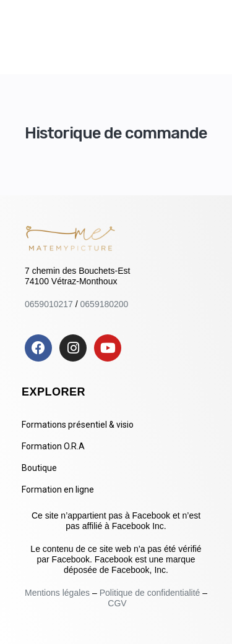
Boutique (39, 468)
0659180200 (105, 304)
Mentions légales (58, 593)
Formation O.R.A (53, 446)
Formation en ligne (58, 489)
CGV (117, 603)
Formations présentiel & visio (78, 425)
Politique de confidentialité (150, 593)
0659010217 (49, 304)
